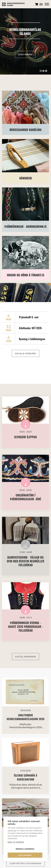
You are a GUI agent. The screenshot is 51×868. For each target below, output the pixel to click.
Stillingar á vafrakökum (25, 849)
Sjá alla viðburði (26, 353)
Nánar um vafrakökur (16, 842)
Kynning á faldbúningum (32, 339)
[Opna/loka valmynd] (47, 4)
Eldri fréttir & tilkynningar (26, 863)
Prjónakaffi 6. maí (29, 317)
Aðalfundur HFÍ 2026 (30, 328)
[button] (41, 71)
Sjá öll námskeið (26, 657)
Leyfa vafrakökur (25, 855)
